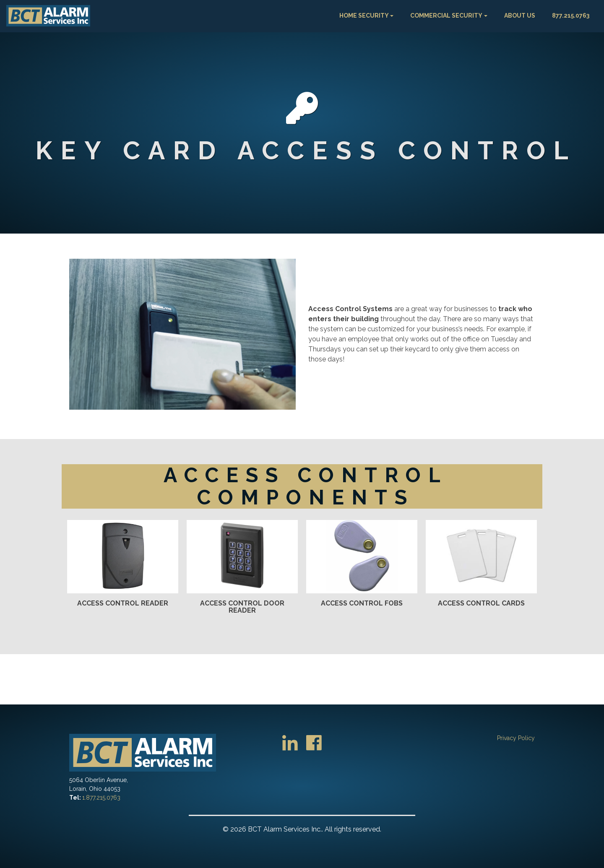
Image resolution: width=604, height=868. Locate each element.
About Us (520, 16)
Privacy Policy (516, 738)
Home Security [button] (364, 16)
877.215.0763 (571, 16)
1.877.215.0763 (101, 798)
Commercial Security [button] (446, 16)
